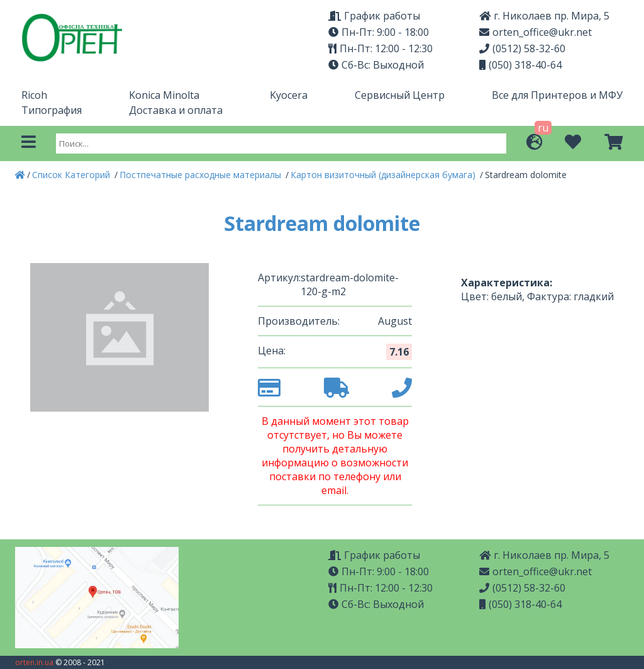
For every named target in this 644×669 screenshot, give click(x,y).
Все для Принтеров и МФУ (557, 95)
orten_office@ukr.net (536, 32)
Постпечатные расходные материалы (202, 175)
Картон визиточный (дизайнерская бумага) (384, 175)
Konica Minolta (164, 95)
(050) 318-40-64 (520, 65)
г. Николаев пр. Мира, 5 (544, 16)
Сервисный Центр (400, 95)
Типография (52, 110)
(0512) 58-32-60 (522, 48)
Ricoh (34, 95)
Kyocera (289, 95)
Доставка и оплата (176, 110)
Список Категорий (72, 175)
